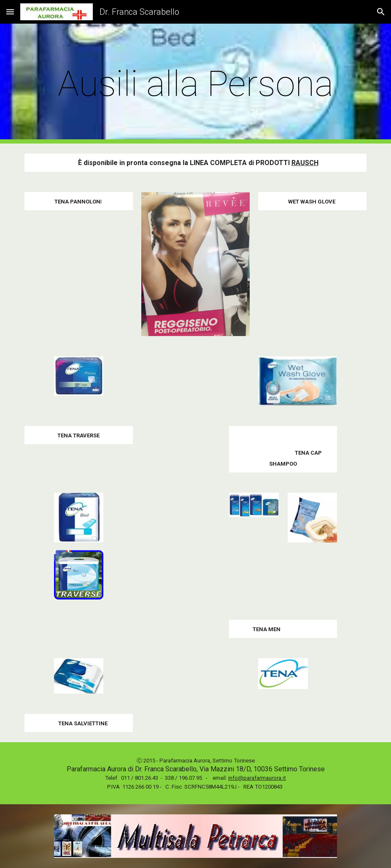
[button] (10, 12)
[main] (195, 84)
